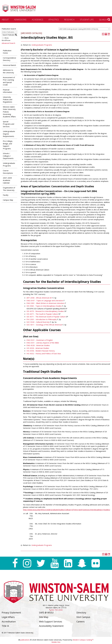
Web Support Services (51, 622)
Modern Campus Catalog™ (83, 640)
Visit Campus (83, 617)
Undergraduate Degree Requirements (9, 134)
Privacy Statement (11, 613)
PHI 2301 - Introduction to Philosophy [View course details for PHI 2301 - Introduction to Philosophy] (42, 319)
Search (105, 20)
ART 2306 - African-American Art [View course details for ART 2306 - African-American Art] (39, 298)
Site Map (44, 617)
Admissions (20, 19)
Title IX (5, 626)
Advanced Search (8, 43)
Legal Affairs (8, 617)
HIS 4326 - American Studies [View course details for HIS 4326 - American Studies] (38, 348)
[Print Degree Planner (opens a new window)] (103, 34)
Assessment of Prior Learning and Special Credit (9, 81)
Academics (37, 19)
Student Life (87, 19)
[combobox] (84, 29)
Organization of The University (9, 189)
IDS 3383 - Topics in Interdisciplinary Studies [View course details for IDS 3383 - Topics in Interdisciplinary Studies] (44, 306)
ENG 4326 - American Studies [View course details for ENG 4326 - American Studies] (38, 345)
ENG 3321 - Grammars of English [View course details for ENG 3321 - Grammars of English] (40, 340)
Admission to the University (8, 71)
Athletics (54, 19)
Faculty (6, 195)
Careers (80, 622)
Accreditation (9, 622)
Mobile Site (56, 642)
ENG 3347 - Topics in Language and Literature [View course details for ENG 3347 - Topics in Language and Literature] (45, 301)
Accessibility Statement (51, 626)
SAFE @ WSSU (46, 613)
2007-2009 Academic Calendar (7, 180)
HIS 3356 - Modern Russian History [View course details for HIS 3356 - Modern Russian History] (41, 351)
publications (25, 640)
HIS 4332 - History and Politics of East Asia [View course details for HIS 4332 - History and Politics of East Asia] (44, 353)
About (5, 19)
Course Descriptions (8, 172)
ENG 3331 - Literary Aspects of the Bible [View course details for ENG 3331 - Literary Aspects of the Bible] (43, 343)
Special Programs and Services (8, 124)
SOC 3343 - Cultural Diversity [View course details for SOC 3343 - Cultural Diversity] (38, 322)
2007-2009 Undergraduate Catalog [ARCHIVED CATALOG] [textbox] (79, 29)
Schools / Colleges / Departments (8, 156)
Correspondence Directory (9, 59)
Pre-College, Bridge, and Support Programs (8, 145)
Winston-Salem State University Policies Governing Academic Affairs (9, 112)
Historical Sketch (9, 65)
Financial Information (7, 91)
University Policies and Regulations (8, 99)
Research (69, 19)
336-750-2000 (56, 610)
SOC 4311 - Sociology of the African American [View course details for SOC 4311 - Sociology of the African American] (44, 325)
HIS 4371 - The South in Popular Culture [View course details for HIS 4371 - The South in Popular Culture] (42, 314)
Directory (81, 613)
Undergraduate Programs (9, 164)
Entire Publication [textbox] (8, 32)
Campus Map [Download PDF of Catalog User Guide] (8, 200)
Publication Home (7, 52)
